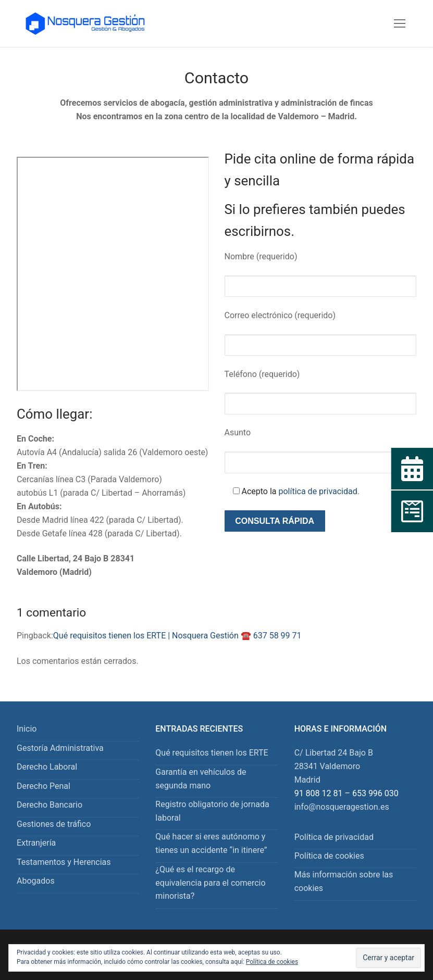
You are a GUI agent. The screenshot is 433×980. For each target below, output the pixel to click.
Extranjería (36, 843)
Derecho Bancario (50, 805)
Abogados (36, 881)
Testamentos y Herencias (64, 862)
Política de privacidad (334, 837)
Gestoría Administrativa (60, 748)
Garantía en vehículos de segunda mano (201, 779)
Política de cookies (329, 856)
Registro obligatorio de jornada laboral (212, 811)
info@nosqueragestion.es (342, 807)
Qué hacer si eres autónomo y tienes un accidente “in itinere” (211, 843)
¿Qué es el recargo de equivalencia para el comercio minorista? (210, 883)
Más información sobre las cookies (344, 881)
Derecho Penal (44, 786)
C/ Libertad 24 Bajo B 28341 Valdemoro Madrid (334, 766)
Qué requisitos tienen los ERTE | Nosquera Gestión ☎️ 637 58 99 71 (177, 636)
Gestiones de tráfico (54, 824)
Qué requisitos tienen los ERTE (212, 753)
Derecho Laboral (47, 767)
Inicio (27, 729)
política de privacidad (318, 491)
